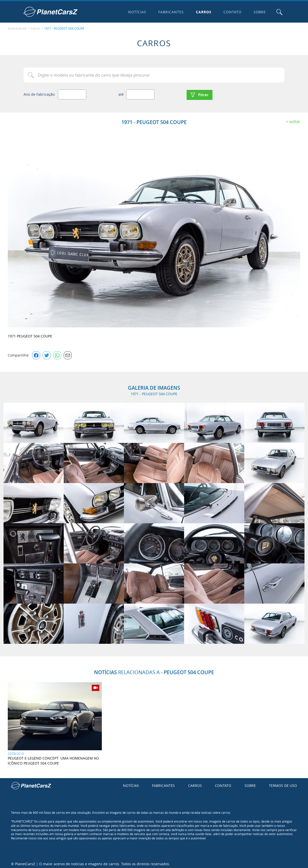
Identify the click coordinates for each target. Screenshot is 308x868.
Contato (231, 12)
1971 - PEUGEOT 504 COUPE (64, 28)
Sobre (259, 12)
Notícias (136, 12)
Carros (202, 12)
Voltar (295, 119)
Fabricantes (170, 12)
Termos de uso (283, 784)
